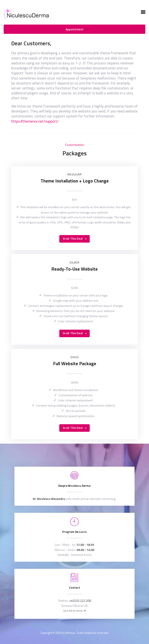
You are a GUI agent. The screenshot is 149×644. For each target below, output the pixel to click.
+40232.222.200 (80, 601)
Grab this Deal (73, 238)
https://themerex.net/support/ (35, 121)
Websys (70, 633)
